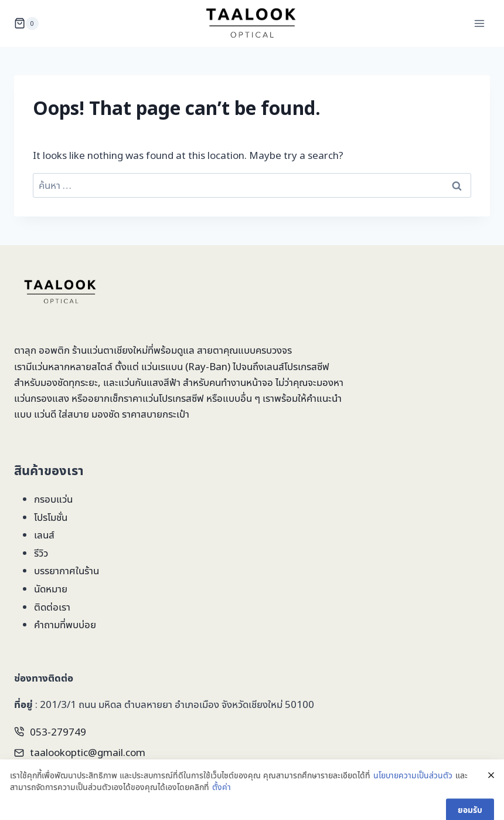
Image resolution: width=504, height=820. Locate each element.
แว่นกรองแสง (42, 398)
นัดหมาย (51, 589)
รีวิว (41, 553)
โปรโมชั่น (51, 517)
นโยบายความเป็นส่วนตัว (413, 787)
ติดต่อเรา (52, 607)
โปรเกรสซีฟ (307, 366)
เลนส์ (44, 535)
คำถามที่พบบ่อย (65, 624)
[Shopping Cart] (26, 23)
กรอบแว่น (53, 499)
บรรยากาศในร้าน (67, 570)
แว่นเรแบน (162, 366)
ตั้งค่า (222, 799)
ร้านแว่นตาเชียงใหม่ (110, 350)
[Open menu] (479, 23)
